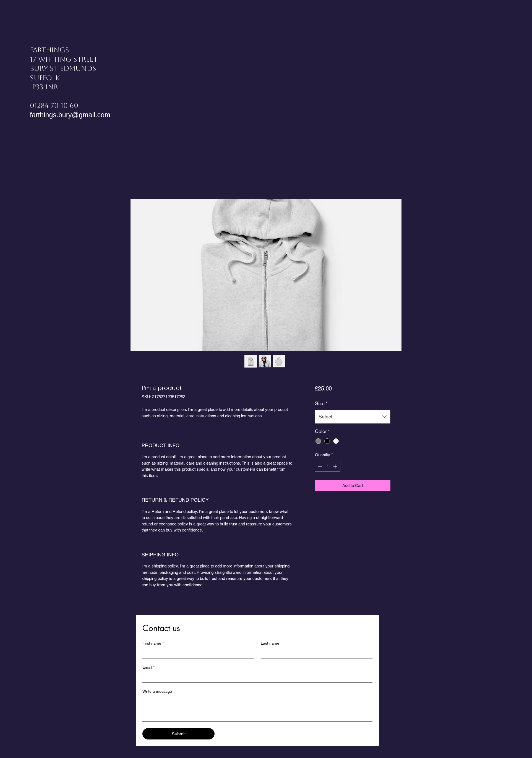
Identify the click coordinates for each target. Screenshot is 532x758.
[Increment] (336, 466)
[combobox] (353, 417)
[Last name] (315, 653)
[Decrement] (320, 466)
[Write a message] (257, 708)
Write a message (157, 691)
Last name (270, 643)
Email (148, 667)
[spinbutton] (328, 466)
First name (153, 643)
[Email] (256, 677)
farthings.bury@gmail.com (70, 115)
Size (321, 403)
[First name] (197, 653)
